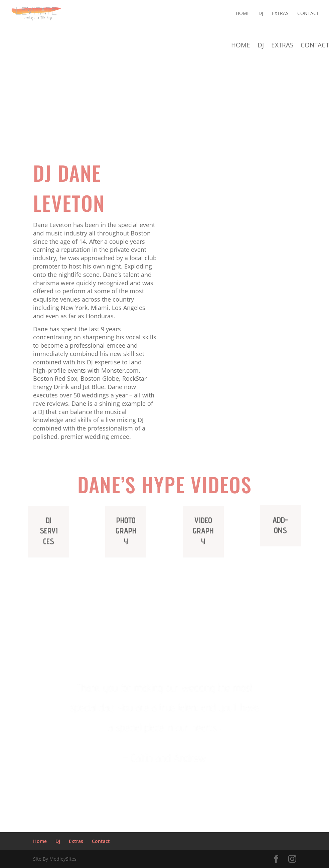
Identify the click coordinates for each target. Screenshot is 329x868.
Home (243, 14)
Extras (280, 14)
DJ (261, 14)
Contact (308, 14)
